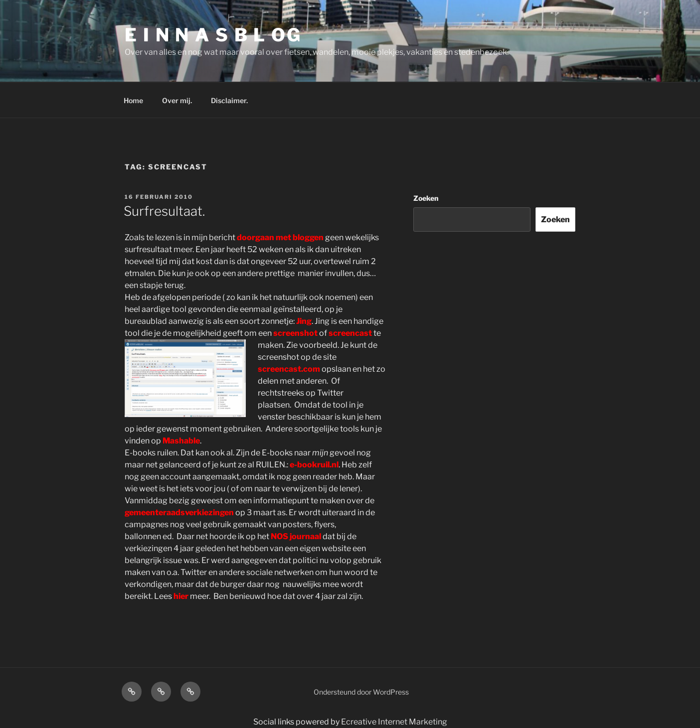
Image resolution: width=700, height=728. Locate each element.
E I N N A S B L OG (213, 35)
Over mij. (177, 100)
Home (133, 100)
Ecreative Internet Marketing (394, 722)
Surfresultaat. (164, 211)
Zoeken (426, 198)
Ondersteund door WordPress (361, 692)
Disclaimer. (229, 100)
